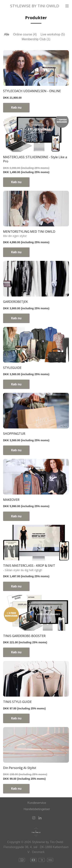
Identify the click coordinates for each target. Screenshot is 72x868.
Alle (7, 34)
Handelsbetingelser (37, 809)
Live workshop (53, 34)
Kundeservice (37, 803)
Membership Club (36, 39)
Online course (25, 34)
